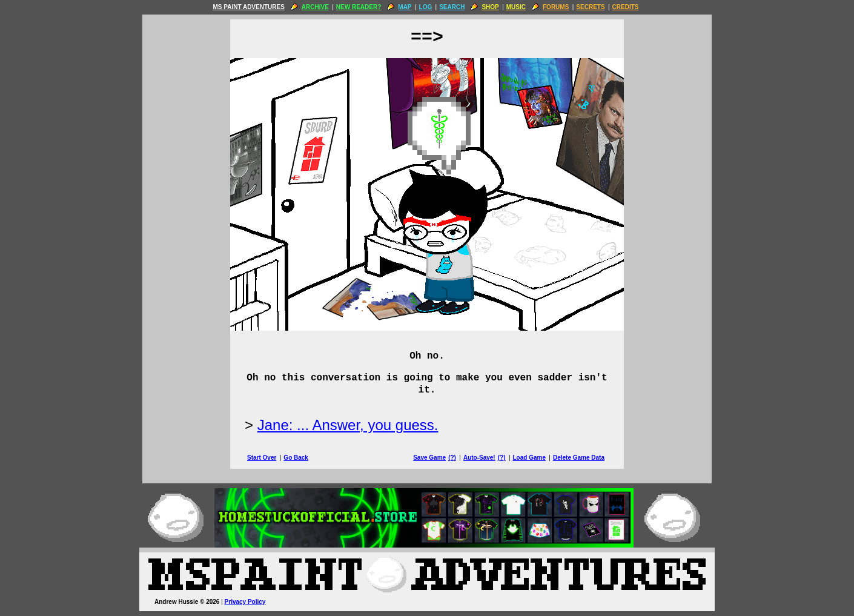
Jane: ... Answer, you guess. (348, 425)
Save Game (429, 458)
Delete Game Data (579, 458)
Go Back (296, 458)
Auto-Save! (479, 458)
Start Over (262, 458)
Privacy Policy (245, 602)
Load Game (529, 458)
